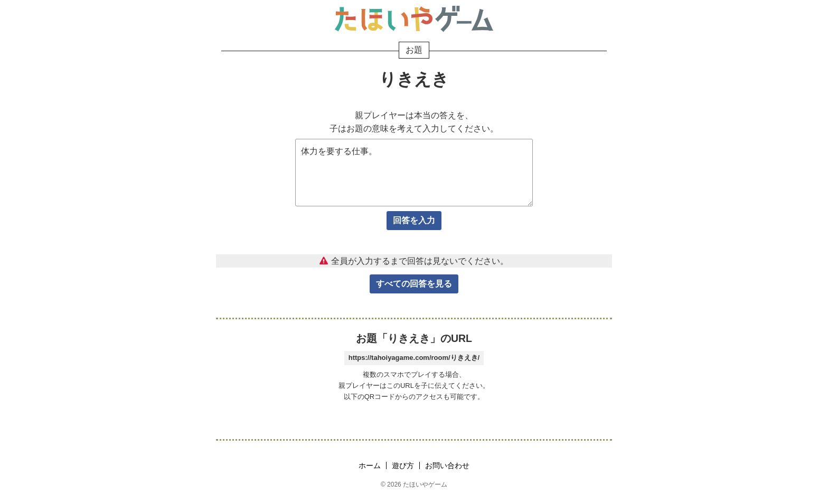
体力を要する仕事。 (414, 173)
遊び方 (403, 465)
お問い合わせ (447, 465)
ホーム (370, 465)
